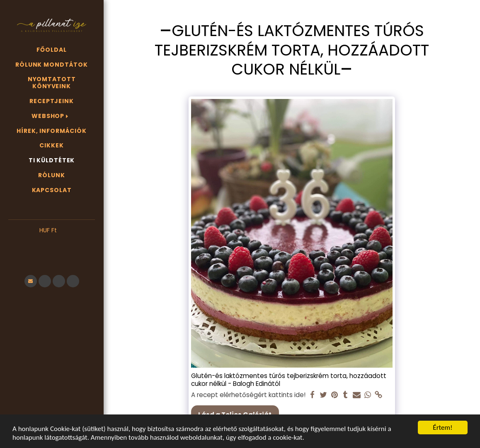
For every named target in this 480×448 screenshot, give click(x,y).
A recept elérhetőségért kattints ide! (248, 395)
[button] (52, 243)
